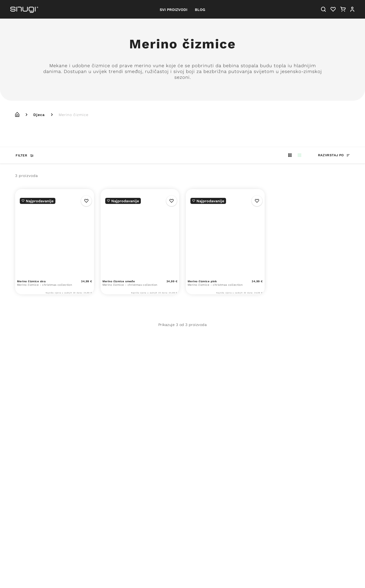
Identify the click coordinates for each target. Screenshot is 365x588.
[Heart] (333, 9)
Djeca (39, 115)
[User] (352, 9)
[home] (17, 115)
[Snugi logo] (24, 9)
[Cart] (343, 9)
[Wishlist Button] (86, 201)
